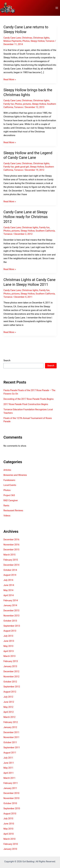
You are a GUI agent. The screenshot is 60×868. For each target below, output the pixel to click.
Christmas (27, 38)
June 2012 (9, 702)
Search (7, 360)
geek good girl (22, 167)
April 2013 (8, 651)
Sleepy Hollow (37, 41)
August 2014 (10, 575)
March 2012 (9, 717)
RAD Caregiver (11, 500)
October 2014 (10, 570)
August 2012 (10, 692)
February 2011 (11, 783)
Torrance (50, 41)
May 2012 (8, 707)
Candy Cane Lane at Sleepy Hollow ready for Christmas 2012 (26, 217)
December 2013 (11, 611)
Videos (7, 516)
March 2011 (9, 778)
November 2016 (11, 545)
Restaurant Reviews (13, 510)
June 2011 (9, 763)
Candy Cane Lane (12, 38)
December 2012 (11, 671)
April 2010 (8, 834)
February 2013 (11, 661)
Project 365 (9, 495)
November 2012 (11, 677)
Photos (26, 41)
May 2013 (8, 646)
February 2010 (11, 844)
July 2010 (8, 819)
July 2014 (8, 580)
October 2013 (10, 621)
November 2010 (11, 798)
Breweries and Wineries (15, 475)
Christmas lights (41, 38)
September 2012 (12, 687)
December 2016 (11, 540)
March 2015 (9, 555)
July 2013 (8, 636)
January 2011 (10, 788)
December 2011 (11, 732)
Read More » (10, 79)
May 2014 (8, 590)
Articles (7, 470)
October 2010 (10, 803)
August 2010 (10, 814)
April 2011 (8, 773)
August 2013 (10, 631)
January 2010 (10, 849)
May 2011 (8, 768)
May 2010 (8, 829)
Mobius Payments (12, 41)
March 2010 (9, 839)
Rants (6, 506)
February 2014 (11, 600)
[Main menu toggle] (57, 8)
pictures (27, 104)
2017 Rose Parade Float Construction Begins (26, 404)
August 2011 (10, 753)
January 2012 (10, 727)
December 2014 (11, 565)
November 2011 (11, 737)
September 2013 (12, 626)
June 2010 (9, 824)
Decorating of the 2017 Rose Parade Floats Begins (28, 399)
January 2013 (10, 666)
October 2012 (10, 682)
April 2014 (8, 595)
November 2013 (11, 616)
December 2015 (11, 550)
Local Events (10, 485)
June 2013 (9, 641)
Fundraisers (9, 480)
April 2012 (8, 712)
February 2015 (11, 560)
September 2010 (12, 808)
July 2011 (8, 758)
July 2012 (8, 697)
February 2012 (11, 722)
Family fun (9, 104)
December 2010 (11, 793)
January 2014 (10, 605)
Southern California (45, 231)
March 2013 (9, 656)
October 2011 (10, 742)
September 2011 (12, 748)
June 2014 (9, 585)
